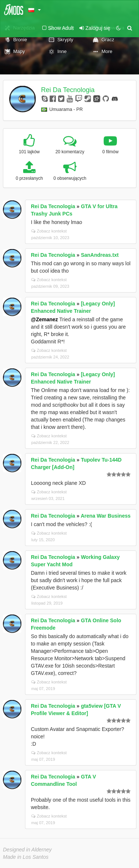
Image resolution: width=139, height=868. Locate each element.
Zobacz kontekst (49, 231)
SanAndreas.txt (100, 255)
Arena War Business (106, 516)
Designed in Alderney (27, 850)
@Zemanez (44, 319)
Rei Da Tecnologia (68, 90)
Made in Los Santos (26, 857)
